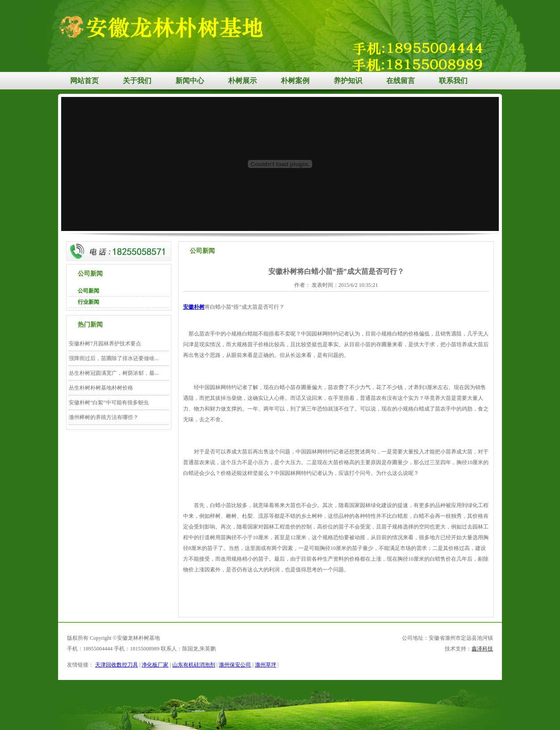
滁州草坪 (266, 665)
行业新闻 (88, 302)
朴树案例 (295, 81)
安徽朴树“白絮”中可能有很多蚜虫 (109, 403)
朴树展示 (242, 81)
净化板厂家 (155, 665)
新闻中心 (190, 81)
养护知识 (348, 81)
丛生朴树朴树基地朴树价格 (101, 388)
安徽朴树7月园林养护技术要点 (105, 344)
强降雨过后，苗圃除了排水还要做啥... (114, 358)
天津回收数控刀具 (117, 665)
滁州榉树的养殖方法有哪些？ (104, 417)
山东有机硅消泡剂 (194, 665)
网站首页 (84, 81)
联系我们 (453, 81)
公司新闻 (88, 291)
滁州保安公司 (235, 665)
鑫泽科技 (482, 649)
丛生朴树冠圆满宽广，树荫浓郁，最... (114, 373)
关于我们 (137, 81)
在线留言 (401, 81)
